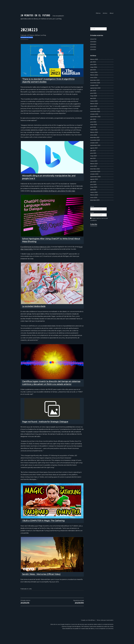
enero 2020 (94, 206)
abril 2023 (93, 107)
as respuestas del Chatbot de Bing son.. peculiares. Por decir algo (53, 199)
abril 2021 (93, 167)
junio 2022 (93, 130)
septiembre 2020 (95, 185)
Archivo (105, 13)
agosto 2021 (94, 156)
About (112, 13)
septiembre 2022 (95, 125)
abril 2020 (93, 198)
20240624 (93, 50)
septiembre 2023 (95, 96)
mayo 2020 (94, 195)
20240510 (93, 58)
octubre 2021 (94, 151)
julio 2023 (93, 99)
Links (30, 597)
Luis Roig (43, 43)
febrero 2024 (94, 83)
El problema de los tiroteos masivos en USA (35, 255)
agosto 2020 (94, 187)
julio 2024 (93, 70)
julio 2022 (93, 127)
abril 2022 (93, 135)
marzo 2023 (94, 109)
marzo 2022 (94, 138)
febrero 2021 (94, 172)
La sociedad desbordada (34, 315)
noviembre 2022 (95, 120)
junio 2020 (93, 193)
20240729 (93, 47)
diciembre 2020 (95, 177)
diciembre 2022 (95, 117)
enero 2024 (94, 86)
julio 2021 (93, 159)
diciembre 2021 (95, 146)
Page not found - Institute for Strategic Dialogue (45, 430)
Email (92, 220)
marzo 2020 (94, 200)
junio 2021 (93, 161)
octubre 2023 (94, 93)
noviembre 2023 (95, 91)
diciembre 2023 (95, 88)
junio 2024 (93, 73)
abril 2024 (93, 78)
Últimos (98, 13)
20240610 (93, 52)
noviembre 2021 (95, 148)
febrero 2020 (94, 203)
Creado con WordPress (88, 628)
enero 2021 (94, 174)
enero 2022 (94, 143)
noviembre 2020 (95, 180)
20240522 (93, 55)
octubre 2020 (94, 182)
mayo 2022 (94, 133)
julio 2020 (93, 190)
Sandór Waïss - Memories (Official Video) (41, 582)
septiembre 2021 (95, 153)
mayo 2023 (94, 104)
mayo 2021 (93, 164)
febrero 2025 (94, 67)
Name (92, 214)
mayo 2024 (94, 75)
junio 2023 (93, 101)
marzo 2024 (94, 80)
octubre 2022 (94, 122)
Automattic (110, 628)
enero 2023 (94, 114)
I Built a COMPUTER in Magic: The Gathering (43, 529)
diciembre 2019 (95, 208)
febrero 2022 (94, 140)
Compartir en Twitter (27, 45)
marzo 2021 (94, 169)
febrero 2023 (94, 112)
